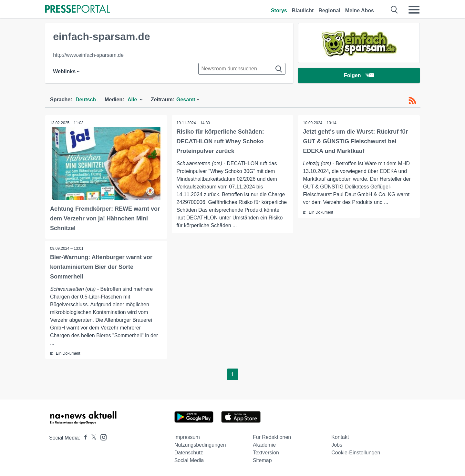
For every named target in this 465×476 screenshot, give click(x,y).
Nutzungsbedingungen (200, 445)
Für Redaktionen (272, 437)
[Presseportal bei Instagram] (102, 437)
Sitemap (262, 460)
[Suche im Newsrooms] (242, 69)
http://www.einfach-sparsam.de (88, 55)
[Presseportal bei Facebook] (84, 438)
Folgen (359, 76)
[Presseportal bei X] (92, 438)
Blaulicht (303, 10)
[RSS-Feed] (412, 101)
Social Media (189, 460)
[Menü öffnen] (414, 10)
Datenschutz (189, 453)
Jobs (337, 445)
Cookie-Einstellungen (356, 453)
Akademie (264, 445)
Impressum (187, 437)
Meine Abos (360, 10)
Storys (279, 10)
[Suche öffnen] (394, 10)
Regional (329, 10)
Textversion (266, 453)
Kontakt (340, 437)
